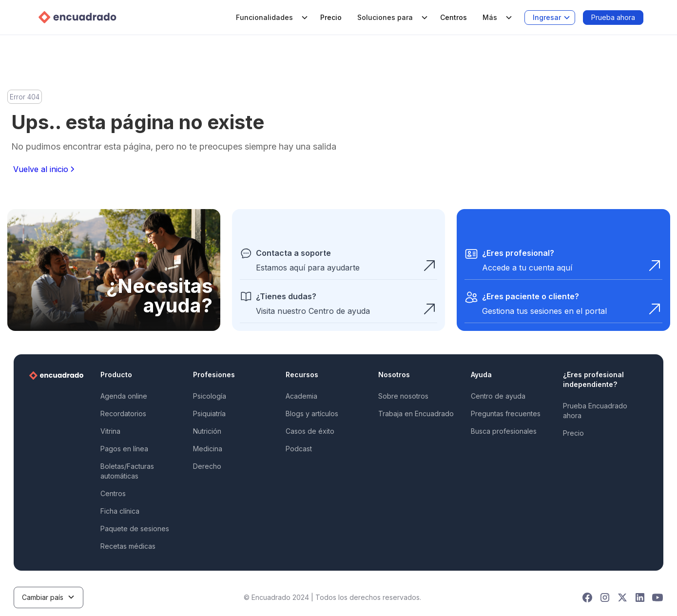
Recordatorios (123, 414)
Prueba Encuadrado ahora (595, 411)
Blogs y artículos (312, 414)
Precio (331, 17)
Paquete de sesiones (135, 529)
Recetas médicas (128, 546)
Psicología (210, 396)
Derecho (207, 466)
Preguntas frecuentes (506, 414)
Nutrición (207, 431)
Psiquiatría (209, 414)
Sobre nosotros (403, 396)
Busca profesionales (504, 431)
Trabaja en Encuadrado (416, 414)
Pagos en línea (124, 449)
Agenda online (124, 396)
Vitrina (110, 431)
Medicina (208, 449)
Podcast (299, 449)
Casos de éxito (310, 431)
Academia (301, 396)
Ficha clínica (120, 511)
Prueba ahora (613, 17)
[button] (270, 18)
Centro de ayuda (498, 396)
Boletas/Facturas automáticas (127, 471)
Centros (454, 17)
